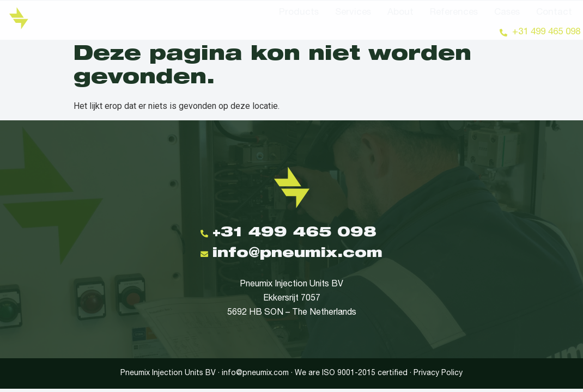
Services (353, 13)
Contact (554, 13)
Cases (507, 13)
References (454, 13)
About (400, 13)
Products (299, 13)
